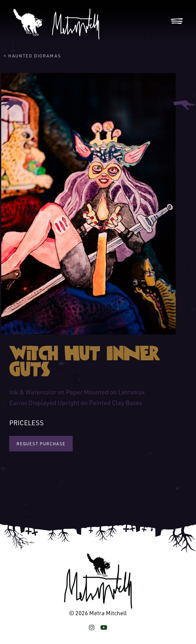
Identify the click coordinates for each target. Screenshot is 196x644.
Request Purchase (41, 444)
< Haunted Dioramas (32, 56)
